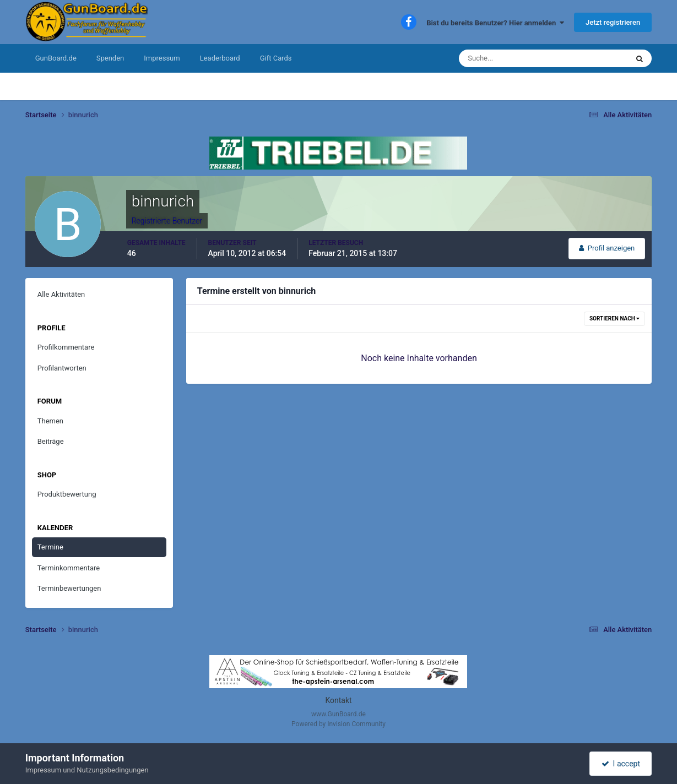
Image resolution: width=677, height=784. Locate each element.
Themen (50, 421)
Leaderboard (220, 58)
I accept (621, 764)
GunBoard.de (56, 58)
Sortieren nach (614, 318)
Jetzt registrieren (613, 22)
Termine (50, 547)
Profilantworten (62, 368)
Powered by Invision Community (339, 724)
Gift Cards (276, 58)
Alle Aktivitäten (61, 294)
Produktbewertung (67, 494)
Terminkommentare (69, 568)
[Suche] (510, 58)
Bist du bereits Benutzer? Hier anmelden (495, 23)
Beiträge (51, 441)
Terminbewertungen (69, 588)
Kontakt (338, 700)
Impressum (162, 58)
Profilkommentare (66, 347)
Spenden (110, 58)
